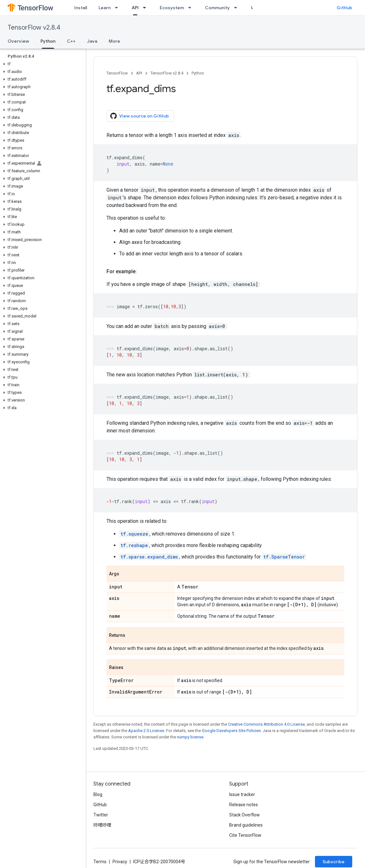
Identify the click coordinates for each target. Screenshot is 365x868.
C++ (71, 41)
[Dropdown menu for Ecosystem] (192, 8)
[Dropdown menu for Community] (237, 8)
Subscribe (334, 862)
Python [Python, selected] (48, 41)
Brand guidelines (246, 825)
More (114, 41)
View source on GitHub (140, 116)
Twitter (101, 815)
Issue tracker (242, 794)
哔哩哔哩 (102, 825)
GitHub (344, 8)
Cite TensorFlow (245, 835)
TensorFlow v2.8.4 (34, 28)
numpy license (190, 737)
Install (81, 8)
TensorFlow (117, 73)
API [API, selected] (135, 8)
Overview (18, 41)
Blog (98, 794)
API (139, 73)
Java (92, 41)
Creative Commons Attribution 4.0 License (266, 724)
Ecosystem (172, 8)
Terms (100, 862)
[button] (42, 64)
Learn (105, 8)
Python (198, 73)
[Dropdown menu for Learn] (118, 8)
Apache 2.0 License (146, 731)
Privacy (120, 862)
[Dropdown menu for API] (146, 8)
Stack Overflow (245, 815)
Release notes (244, 805)
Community (217, 8)
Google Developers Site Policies (231, 731)
